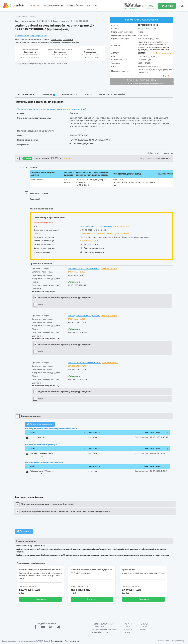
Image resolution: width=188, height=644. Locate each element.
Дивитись (41, 599)
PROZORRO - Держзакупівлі (102, 624)
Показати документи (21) (45, 386)
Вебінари (144, 627)
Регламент (144, 624)
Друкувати (24, 531)
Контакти (128, 630)
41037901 (142, 53)
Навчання (128, 624)
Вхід (151, 6)
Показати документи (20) (46, 338)
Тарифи (143, 630)
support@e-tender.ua (133, 6)
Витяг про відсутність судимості (142, 80)
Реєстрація (167, 6)
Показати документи (81, 144)
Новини (127, 627)
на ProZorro (56, 40)
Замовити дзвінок (131, 8)
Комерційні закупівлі (78, 6)
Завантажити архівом (40, 424)
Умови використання (72, 641)
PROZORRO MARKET (54, 6)
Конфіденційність (57, 641)
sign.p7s (41, 437)
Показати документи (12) (45, 291)
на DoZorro (68, 40)
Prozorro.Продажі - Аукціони (104, 630)
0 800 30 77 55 (130, 4)
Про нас (127, 633)
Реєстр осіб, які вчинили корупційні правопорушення (142, 84)
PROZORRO (35, 6)
